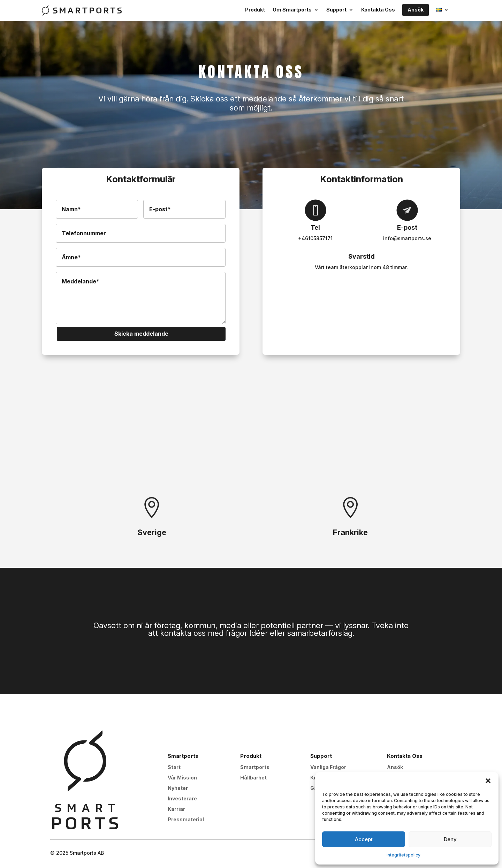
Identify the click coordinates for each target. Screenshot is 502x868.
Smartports (255, 767)
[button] (488, 781)
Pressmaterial (186, 820)
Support (336, 10)
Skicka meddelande (141, 334)
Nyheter (178, 788)
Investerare (182, 799)
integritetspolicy (404, 855)
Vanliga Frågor (328, 767)
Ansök (416, 10)
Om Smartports (292, 10)
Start (174, 767)
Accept (364, 839)
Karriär (176, 809)
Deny (450, 839)
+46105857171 (315, 238)
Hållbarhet (253, 778)
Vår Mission (182, 778)
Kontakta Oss (378, 10)
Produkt (255, 10)
